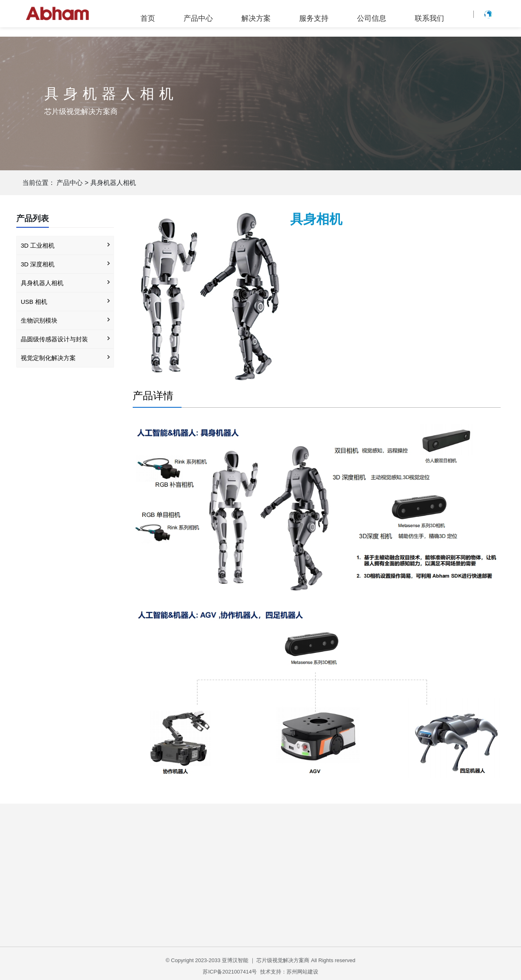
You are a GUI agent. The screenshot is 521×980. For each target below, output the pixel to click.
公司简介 (384, 881)
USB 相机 (34, 302)
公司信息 (372, 18)
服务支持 (314, 18)
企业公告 (384, 895)
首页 (148, 18)
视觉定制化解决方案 (48, 358)
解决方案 (256, 18)
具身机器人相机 (113, 183)
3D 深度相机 (38, 264)
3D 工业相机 (38, 245)
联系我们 (429, 18)
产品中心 (198, 18)
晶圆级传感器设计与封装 (54, 339)
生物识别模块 (39, 320)
